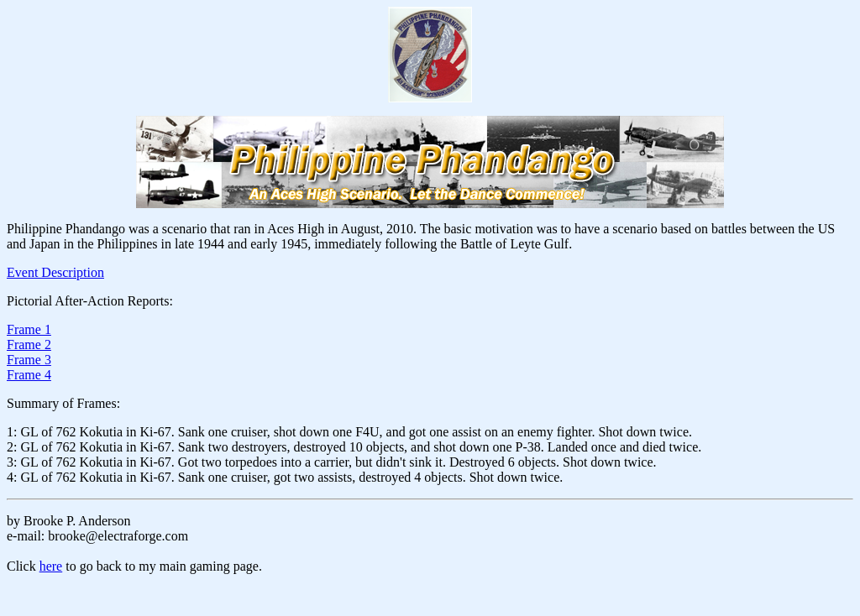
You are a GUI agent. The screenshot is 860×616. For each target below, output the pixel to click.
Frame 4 (29, 375)
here (51, 566)
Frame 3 (29, 360)
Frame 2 (29, 345)
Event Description (55, 272)
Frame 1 (29, 329)
